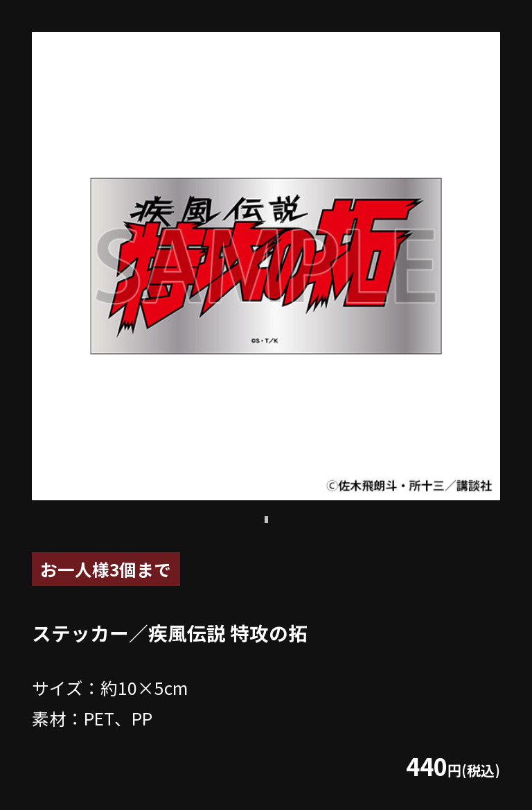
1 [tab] (266, 520)
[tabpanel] (266, 266)
